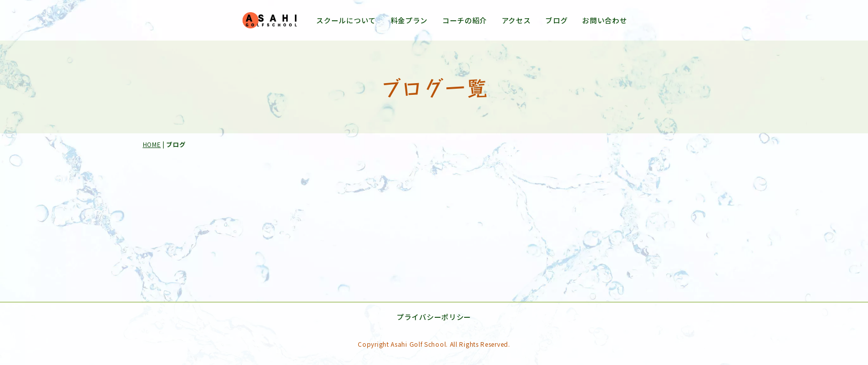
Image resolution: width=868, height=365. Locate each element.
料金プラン (409, 20)
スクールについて (346, 20)
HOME (152, 144)
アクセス (516, 20)
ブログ (556, 20)
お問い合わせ (605, 20)
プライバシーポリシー (454, 317)
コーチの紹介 (465, 20)
